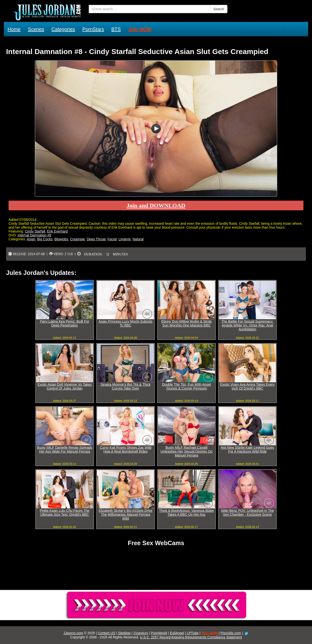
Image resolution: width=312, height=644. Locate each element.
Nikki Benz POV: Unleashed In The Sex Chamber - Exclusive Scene (247, 513)
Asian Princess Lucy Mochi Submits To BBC (126, 323)
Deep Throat (96, 239)
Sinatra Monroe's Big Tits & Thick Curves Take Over (126, 386)
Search (219, 9)
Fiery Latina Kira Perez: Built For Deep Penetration (65, 323)
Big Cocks (45, 239)
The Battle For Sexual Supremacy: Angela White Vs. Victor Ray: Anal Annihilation (247, 325)
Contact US (107, 633)
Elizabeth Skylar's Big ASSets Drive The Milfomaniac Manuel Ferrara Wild (126, 514)
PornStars (93, 29)
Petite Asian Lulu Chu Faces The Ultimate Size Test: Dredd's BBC (65, 513)
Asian (31, 239)
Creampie (77, 239)
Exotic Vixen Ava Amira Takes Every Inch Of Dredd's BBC (247, 386)
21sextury (141, 633)
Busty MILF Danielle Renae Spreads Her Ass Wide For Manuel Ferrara (65, 449)
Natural (138, 239)
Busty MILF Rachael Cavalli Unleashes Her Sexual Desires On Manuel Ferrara (186, 451)
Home (14, 29)
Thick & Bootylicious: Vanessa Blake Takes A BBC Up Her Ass (186, 513)
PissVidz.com (231, 633)
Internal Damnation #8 (34, 235)
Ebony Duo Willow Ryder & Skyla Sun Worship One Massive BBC (186, 323)
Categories (63, 29)
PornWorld (159, 633)
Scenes (36, 29)
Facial (112, 239)
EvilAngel (177, 633)
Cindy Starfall (35, 231)
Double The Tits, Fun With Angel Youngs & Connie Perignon (187, 386)
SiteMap (124, 633)
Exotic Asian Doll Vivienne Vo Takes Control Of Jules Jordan (65, 386)
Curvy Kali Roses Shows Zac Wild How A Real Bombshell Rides (126, 449)
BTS (116, 29)
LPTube (193, 633)
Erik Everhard (57, 231)
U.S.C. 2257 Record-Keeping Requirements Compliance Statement (191, 637)
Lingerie (125, 239)
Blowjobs (61, 239)
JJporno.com (73, 633)
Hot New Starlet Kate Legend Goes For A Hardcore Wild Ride (248, 449)
